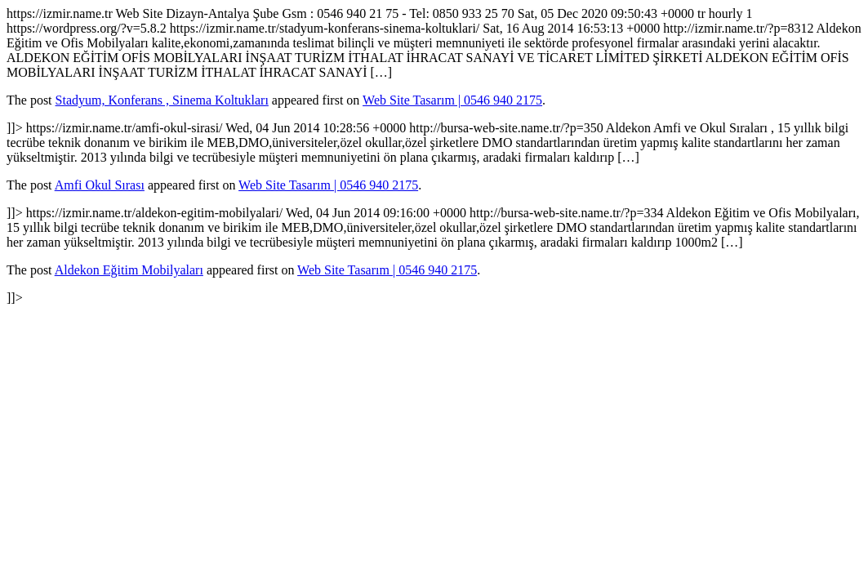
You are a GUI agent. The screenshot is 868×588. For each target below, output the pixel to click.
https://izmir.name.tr (434, 156)
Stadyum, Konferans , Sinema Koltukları (162, 100)
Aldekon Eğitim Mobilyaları (129, 270)
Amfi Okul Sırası (100, 185)
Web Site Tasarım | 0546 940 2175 (452, 100)
